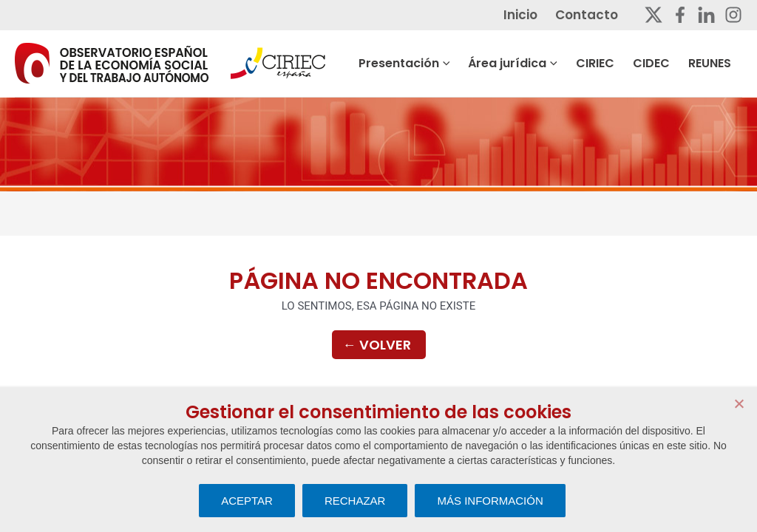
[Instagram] (733, 15)
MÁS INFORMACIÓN (490, 501)
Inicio (538, 15)
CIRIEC (619, 63)
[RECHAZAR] (739, 403)
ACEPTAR (247, 501)
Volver (377, 345)
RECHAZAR (355, 501)
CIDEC (669, 63)
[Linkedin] (706, 15)
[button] (482, 64)
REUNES (721, 63)
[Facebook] (680, 15)
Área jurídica (544, 64)
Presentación (442, 64)
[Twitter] (654, 15)
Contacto (598, 15)
